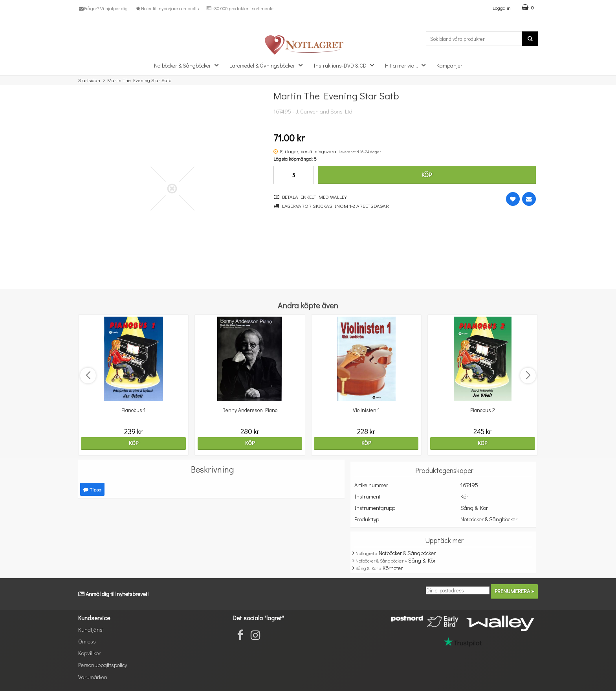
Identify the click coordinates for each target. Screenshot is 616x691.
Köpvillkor (89, 653)
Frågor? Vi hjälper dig (103, 8)
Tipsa (92, 489)
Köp (427, 175)
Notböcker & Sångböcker (189, 65)
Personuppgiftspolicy (103, 665)
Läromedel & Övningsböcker (268, 65)
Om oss (87, 641)
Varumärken (93, 677)
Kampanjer (449, 65)
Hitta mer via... (408, 65)
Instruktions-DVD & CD (346, 65)
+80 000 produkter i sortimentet (240, 8)
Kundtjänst (91, 630)
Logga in (502, 8)
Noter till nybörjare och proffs (167, 8)
